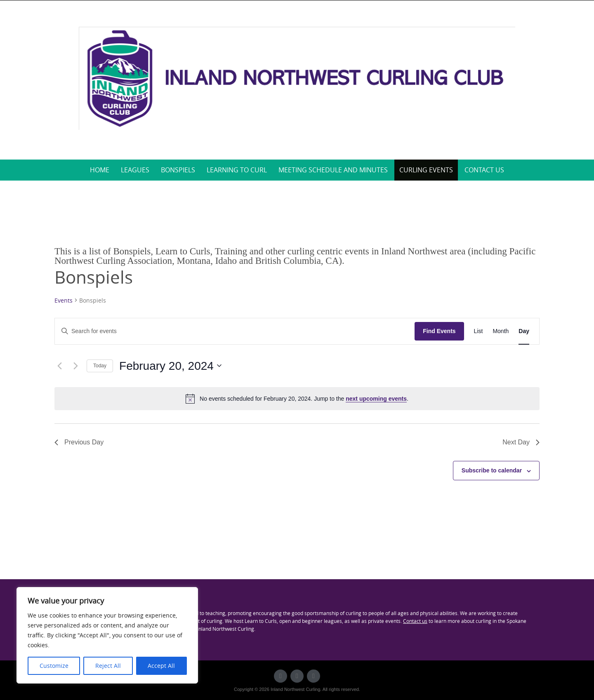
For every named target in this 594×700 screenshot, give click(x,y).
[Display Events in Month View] (501, 331)
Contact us (415, 621)
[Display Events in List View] (478, 331)
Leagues (135, 170)
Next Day (521, 442)
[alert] (297, 399)
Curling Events (426, 170)
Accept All (161, 666)
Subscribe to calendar (492, 470)
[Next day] (75, 366)
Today (100, 366)
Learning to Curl (237, 170)
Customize (54, 666)
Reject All (108, 666)
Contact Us (484, 170)
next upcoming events (376, 399)
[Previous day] (59, 366)
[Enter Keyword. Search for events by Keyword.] (235, 331)
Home (100, 170)
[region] (107, 635)
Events (64, 300)
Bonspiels (178, 170)
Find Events (439, 331)
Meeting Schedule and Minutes (333, 170)
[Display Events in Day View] (524, 331)
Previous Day (79, 442)
